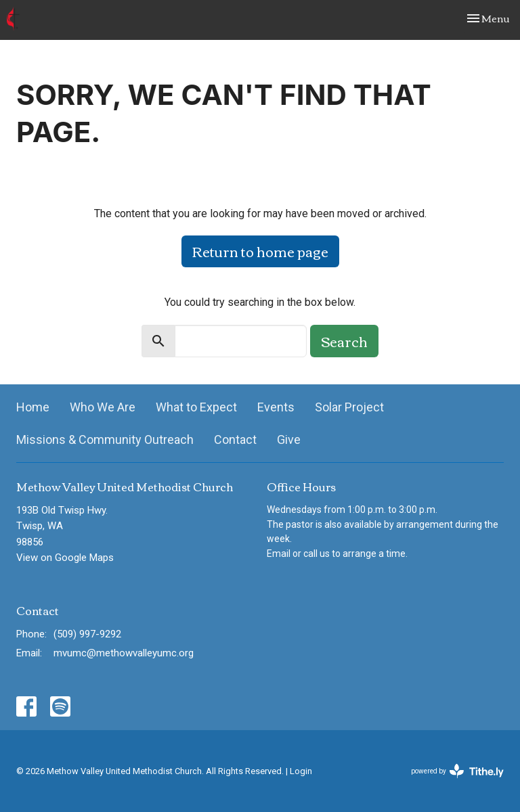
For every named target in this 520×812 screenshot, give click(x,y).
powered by (457, 771)
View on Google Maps (65, 558)
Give (289, 439)
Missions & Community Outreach (105, 439)
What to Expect (196, 407)
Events (276, 407)
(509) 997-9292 (87, 634)
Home (33, 407)
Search (344, 341)
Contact (235, 439)
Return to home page (260, 251)
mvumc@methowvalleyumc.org (124, 653)
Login (301, 771)
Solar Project (349, 407)
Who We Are (103, 407)
